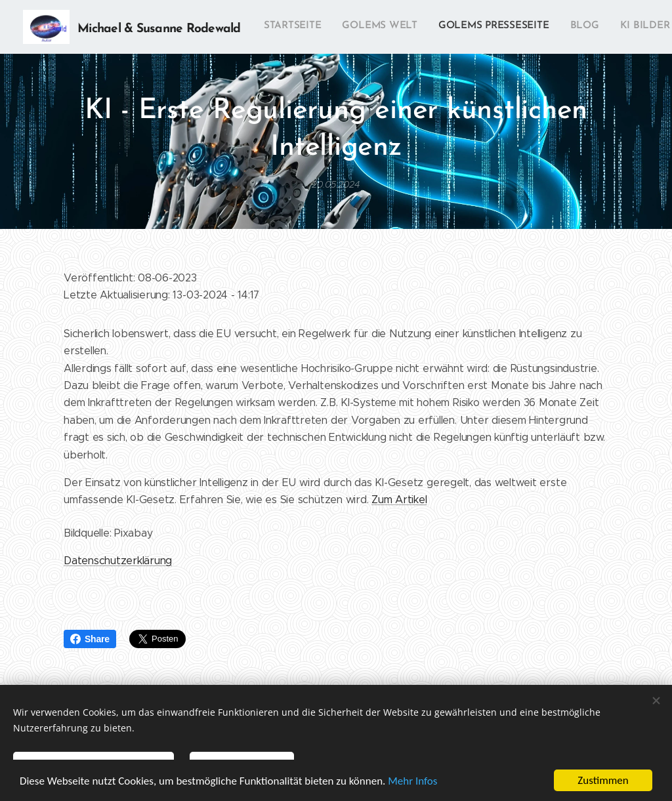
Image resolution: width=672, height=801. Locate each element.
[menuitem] (443, 27)
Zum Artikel (399, 500)
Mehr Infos (412, 781)
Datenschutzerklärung (118, 561)
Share (90, 639)
